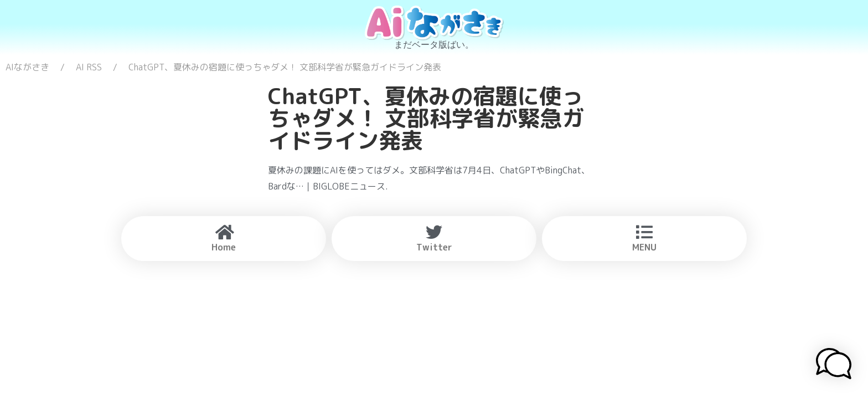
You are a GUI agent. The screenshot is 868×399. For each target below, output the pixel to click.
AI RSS (89, 67)
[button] (834, 365)
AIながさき (27, 67)
